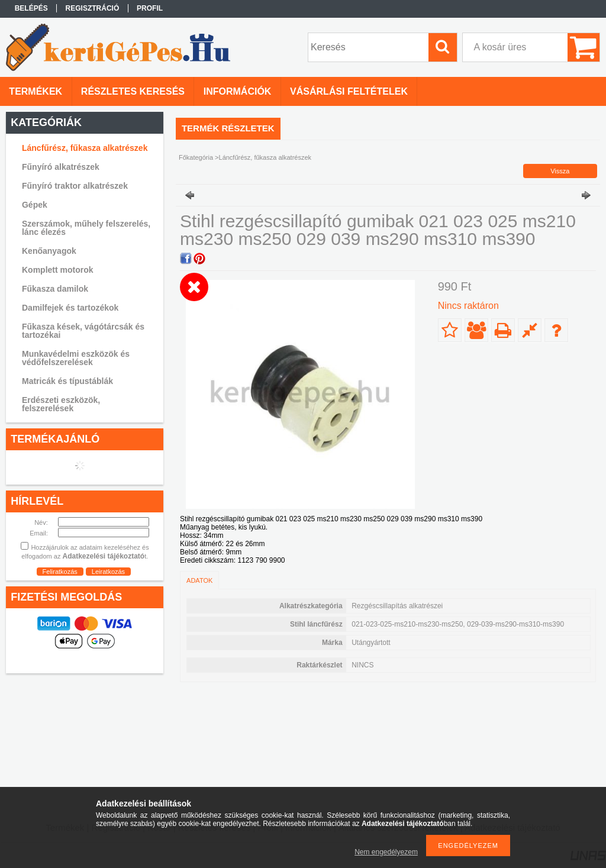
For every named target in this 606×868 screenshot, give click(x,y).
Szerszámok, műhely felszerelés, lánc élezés (86, 228)
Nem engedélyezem (386, 852)
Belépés (31, 8)
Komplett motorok (58, 270)
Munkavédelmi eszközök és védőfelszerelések (76, 358)
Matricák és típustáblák (67, 381)
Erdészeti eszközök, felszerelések (61, 404)
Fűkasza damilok (55, 289)
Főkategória (196, 157)
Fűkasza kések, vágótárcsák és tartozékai (83, 331)
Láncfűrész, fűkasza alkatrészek (85, 148)
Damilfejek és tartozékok (70, 308)
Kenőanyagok (49, 251)
